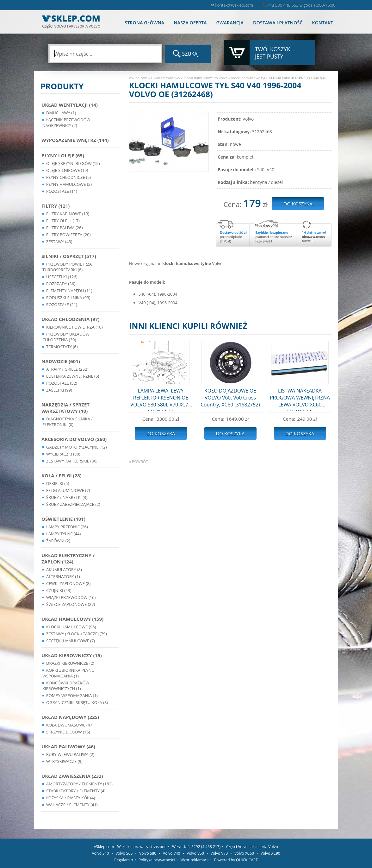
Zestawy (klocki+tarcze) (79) (77, 634)
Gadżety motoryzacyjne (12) (76, 447)
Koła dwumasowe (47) (70, 725)
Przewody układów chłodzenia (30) (66, 337)
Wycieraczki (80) (63, 454)
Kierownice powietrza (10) (74, 327)
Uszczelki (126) (62, 277)
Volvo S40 (100, 853)
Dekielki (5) (58, 483)
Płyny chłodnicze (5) (68, 177)
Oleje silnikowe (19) (67, 170)
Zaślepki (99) (59, 390)
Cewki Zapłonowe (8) (68, 583)
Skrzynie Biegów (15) (68, 732)
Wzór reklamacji (194, 860)
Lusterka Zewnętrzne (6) (73, 376)
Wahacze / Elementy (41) (72, 805)
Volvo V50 (195, 853)
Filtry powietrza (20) (68, 235)
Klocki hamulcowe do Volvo (205, 78)
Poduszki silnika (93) (68, 298)
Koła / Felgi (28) (62, 475)
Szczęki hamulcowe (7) (71, 641)
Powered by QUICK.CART (236, 860)
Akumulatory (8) (64, 569)
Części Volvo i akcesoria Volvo (252, 847)
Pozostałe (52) (62, 383)
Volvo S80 (148, 853)
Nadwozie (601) (61, 361)
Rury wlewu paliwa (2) (70, 754)
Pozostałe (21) (62, 305)
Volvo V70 (219, 853)
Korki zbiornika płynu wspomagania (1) (68, 673)
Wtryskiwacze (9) (64, 761)
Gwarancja (230, 23)
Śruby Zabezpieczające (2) (73, 504)
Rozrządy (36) (61, 284)
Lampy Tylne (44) (63, 534)
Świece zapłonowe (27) (71, 604)
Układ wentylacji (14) (70, 105)
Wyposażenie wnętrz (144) (75, 140)
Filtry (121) (56, 206)
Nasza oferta (190, 23)
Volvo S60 (124, 853)
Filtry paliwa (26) (65, 228)
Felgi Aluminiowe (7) (68, 490)
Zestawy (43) (59, 242)
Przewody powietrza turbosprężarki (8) (67, 267)
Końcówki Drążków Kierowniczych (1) (66, 686)
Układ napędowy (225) (70, 717)
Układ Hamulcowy (165, 78)
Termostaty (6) (62, 347)
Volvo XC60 (244, 853)
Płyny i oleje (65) (63, 155)
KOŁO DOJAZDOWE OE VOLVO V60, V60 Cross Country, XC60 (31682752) (230, 398)
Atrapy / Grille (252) (67, 369)
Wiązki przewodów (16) (71, 597)
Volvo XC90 (270, 853)
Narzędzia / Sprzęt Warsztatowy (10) (65, 408)
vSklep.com (138, 78)
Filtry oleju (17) (63, 221)
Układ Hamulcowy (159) (72, 619)
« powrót (139, 462)
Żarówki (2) (58, 541)
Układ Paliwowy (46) (68, 746)
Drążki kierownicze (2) (70, 663)
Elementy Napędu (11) (69, 291)
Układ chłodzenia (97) (71, 319)
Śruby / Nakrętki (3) (67, 497)
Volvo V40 (172, 853)
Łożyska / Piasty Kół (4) (71, 798)
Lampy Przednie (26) (67, 527)
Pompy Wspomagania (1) (72, 695)
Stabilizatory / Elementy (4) (76, 791)
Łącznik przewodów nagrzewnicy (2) (66, 123)
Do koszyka (161, 433)
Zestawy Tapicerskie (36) (72, 461)
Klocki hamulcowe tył (248, 78)
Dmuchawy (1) (61, 113)
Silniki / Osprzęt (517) (69, 256)
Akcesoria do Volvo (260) (74, 439)
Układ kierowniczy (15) (72, 655)
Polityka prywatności (157, 860)
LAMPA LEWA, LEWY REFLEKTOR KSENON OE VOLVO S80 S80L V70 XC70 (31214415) (161, 399)
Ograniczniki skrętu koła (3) (77, 702)
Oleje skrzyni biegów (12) (73, 163)
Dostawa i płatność (278, 23)
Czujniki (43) (59, 590)
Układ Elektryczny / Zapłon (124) (68, 558)
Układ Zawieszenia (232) (72, 776)
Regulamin (124, 860)
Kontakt (322, 23)
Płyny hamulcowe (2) (69, 184)
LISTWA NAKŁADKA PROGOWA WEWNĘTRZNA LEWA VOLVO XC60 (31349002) (300, 399)
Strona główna (144, 23)
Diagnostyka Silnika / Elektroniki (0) (68, 422)
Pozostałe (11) (62, 191)
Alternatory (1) (63, 576)
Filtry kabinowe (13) (68, 214)
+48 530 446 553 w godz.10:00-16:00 (301, 5)
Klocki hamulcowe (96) (71, 627)
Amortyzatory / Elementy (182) (79, 784)
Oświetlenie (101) (63, 519)
